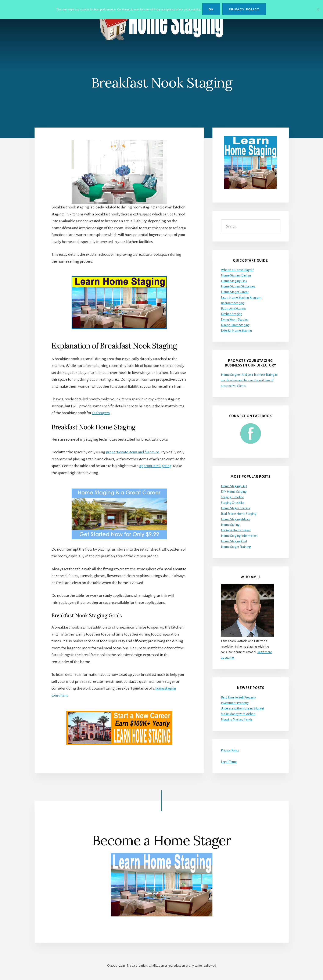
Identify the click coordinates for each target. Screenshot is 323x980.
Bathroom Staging (233, 309)
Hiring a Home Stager (236, 530)
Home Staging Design (236, 276)
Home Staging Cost (234, 541)
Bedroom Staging (233, 303)
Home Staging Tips (234, 281)
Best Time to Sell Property (238, 697)
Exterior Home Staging (236, 331)
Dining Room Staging (235, 325)
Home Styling (230, 525)
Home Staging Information (239, 536)
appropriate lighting (156, 466)
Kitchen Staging (232, 314)
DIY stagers (101, 413)
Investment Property (235, 703)
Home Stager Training (236, 547)
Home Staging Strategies (238, 287)
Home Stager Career (235, 292)
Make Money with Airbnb (238, 714)
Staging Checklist (233, 503)
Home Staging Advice (236, 519)
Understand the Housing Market (243, 708)
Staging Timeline (232, 497)
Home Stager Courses (235, 508)
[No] (318, 9)
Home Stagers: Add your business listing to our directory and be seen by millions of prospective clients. (249, 380)
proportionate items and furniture (134, 452)
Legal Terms (229, 762)
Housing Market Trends (237, 719)
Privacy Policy (230, 750)
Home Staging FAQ (234, 486)
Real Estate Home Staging (239, 514)
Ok (212, 9)
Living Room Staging (235, 320)
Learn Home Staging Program (241, 298)
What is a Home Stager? (237, 270)
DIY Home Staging (234, 492)
